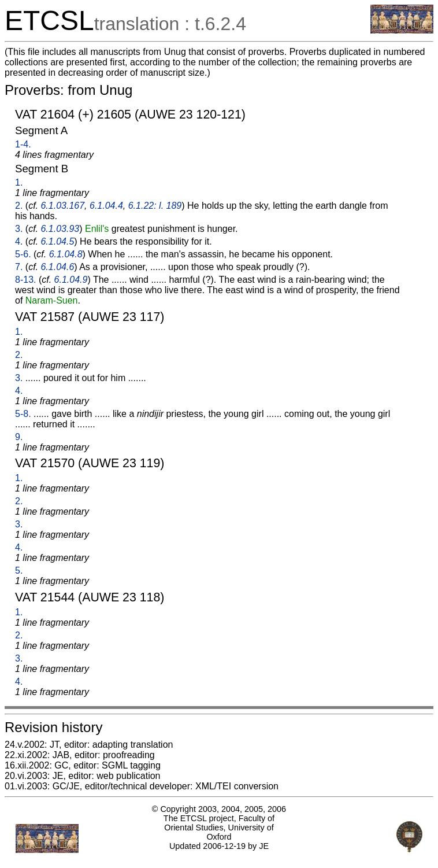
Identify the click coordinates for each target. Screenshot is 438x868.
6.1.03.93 (60, 229)
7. (19, 267)
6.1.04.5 (57, 241)
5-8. (23, 414)
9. (19, 437)
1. (19, 182)
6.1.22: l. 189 (155, 206)
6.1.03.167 (62, 206)
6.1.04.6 (57, 267)
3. (19, 229)
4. (19, 241)
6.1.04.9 (71, 280)
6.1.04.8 (66, 254)
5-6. (23, 254)
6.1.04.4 (106, 206)
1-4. (23, 144)
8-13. (25, 280)
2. (19, 206)
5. (19, 570)
